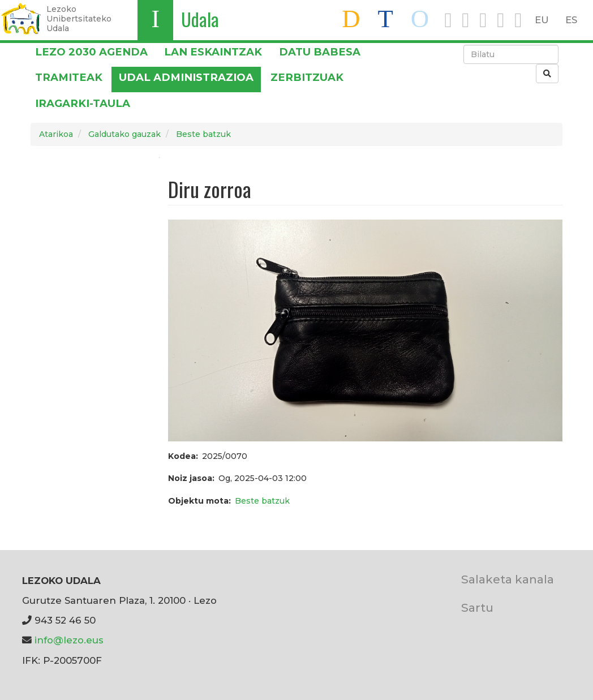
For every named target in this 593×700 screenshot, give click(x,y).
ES (571, 20)
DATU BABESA (320, 52)
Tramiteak (69, 77)
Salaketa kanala (508, 579)
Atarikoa (56, 134)
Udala (200, 19)
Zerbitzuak (307, 77)
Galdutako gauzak (124, 134)
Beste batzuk (203, 134)
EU (542, 20)
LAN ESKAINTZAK (213, 52)
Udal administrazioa (186, 77)
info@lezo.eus (69, 640)
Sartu (477, 607)
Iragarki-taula (83, 103)
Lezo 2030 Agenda (91, 52)
